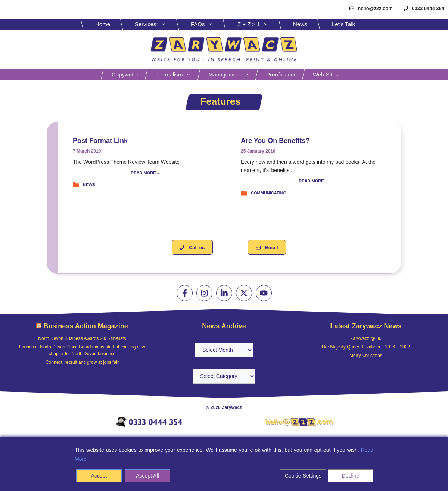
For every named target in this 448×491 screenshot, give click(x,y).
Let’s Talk (343, 24)
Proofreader (281, 74)
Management (233, 75)
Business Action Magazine (85, 326)
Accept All (147, 476)
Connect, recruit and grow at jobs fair (82, 362)
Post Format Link (100, 141)
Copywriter (125, 74)
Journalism (177, 75)
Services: (156, 24)
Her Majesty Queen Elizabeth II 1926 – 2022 (366, 347)
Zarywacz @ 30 (366, 338)
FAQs (208, 24)
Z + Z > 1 (259, 24)
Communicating (269, 193)
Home (103, 24)
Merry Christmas (366, 356)
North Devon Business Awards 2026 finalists (82, 338)
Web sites (326, 74)
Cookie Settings (303, 476)
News (300, 24)
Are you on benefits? (275, 141)
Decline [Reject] (351, 476)
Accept (99, 476)
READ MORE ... (145, 173)
